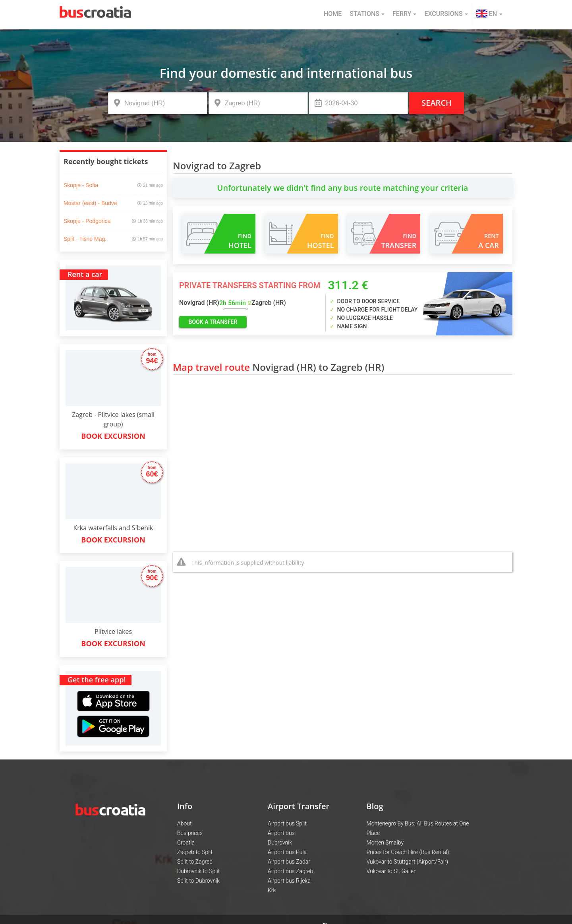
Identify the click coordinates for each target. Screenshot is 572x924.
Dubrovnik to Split (198, 871)
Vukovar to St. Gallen (392, 871)
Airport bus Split (287, 823)
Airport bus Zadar (289, 862)
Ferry (404, 14)
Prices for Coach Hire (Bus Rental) (408, 852)
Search (437, 103)
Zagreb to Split (195, 852)
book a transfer (213, 322)
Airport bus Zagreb (290, 871)
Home (333, 14)
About (185, 823)
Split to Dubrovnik (198, 881)
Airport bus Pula (287, 852)
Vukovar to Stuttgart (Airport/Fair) (408, 862)
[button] (489, 15)
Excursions (446, 14)
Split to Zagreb (195, 862)
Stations (367, 14)
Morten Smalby (385, 843)
